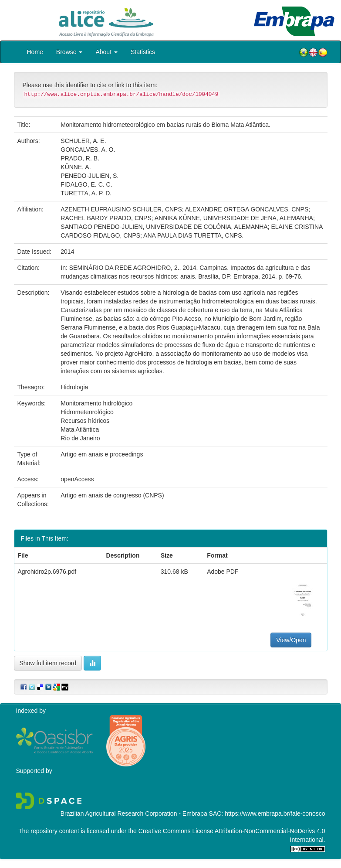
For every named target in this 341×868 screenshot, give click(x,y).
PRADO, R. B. (80, 158)
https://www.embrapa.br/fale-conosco (275, 814)
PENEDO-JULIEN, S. (89, 176)
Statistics (143, 52)
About (106, 52)
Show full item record (48, 663)
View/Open (291, 640)
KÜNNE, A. (76, 167)
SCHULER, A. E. (83, 141)
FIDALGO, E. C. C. (86, 184)
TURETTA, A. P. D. (86, 193)
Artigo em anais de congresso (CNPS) (112, 495)
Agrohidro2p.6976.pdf (47, 572)
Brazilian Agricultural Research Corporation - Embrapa (134, 814)
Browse (69, 52)
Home (35, 52)
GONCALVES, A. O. (88, 150)
